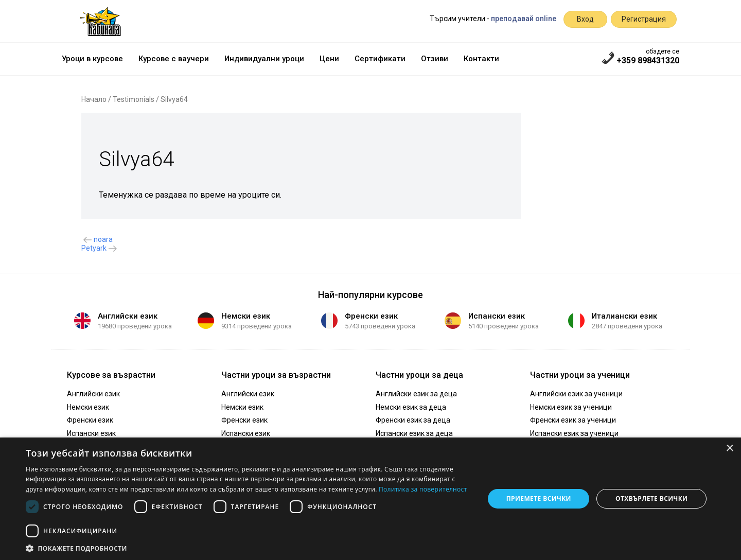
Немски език (246, 316)
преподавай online (524, 19)
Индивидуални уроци (264, 59)
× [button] (729, 449)
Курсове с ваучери (174, 59)
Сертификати (380, 59)
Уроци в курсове (92, 59)
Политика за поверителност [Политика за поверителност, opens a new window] (423, 489)
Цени (329, 59)
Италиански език (624, 316)
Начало (94, 99)
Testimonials (134, 99)
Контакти (481, 59)
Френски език (371, 316)
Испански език (497, 316)
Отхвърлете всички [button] (651, 498)
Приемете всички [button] (539, 498)
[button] (248, 548)
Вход (585, 19)
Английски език (128, 316)
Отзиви (435, 59)
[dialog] (370, 499)
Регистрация (644, 19)
